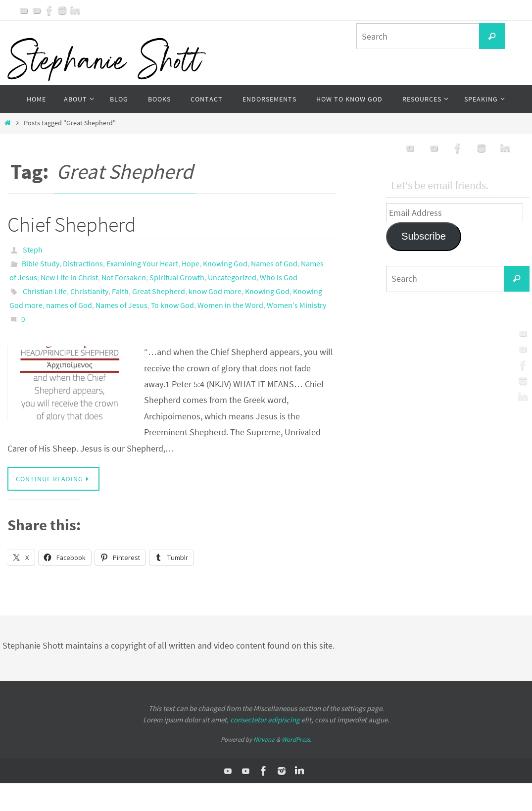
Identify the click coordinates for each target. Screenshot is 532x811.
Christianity (89, 291)
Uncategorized (232, 277)
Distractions (83, 263)
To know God (172, 305)
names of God (69, 305)
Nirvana (264, 739)
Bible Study (41, 263)
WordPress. (296, 739)
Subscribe (424, 236)
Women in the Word (230, 305)
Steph (33, 250)
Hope (191, 263)
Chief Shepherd (72, 224)
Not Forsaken (124, 277)
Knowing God (225, 263)
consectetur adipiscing (265, 720)
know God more (215, 291)
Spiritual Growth (177, 277)
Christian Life (45, 291)
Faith (120, 291)
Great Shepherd (159, 291)
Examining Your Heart (142, 263)
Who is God (279, 277)
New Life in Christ (69, 277)
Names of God (274, 263)
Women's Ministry (296, 305)
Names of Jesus (121, 305)
